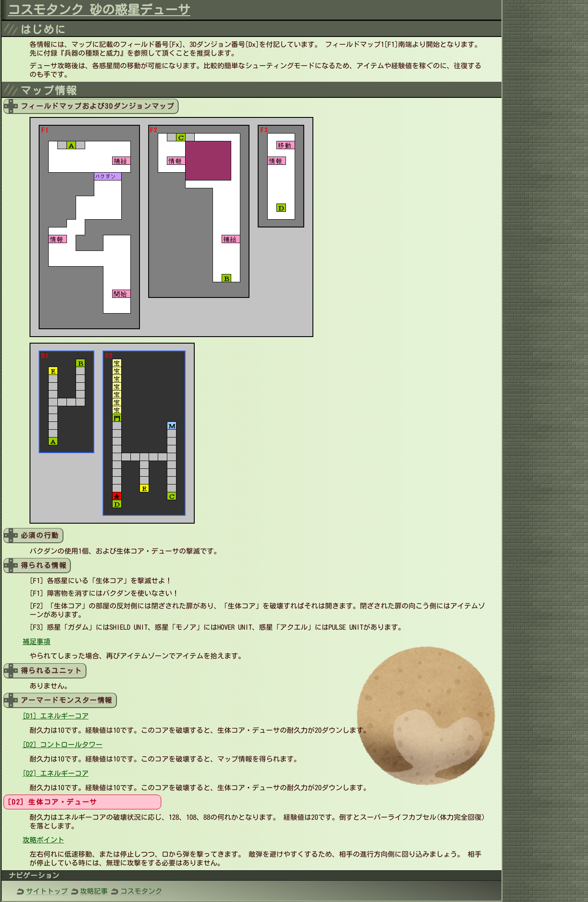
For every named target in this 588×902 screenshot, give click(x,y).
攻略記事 (94, 891)
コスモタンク (141, 891)
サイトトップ (47, 891)
